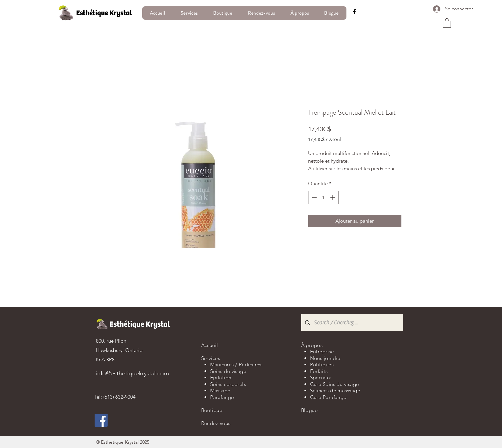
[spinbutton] (323, 197)
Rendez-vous (216, 423)
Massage (220, 390)
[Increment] (333, 197)
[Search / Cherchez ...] (351, 323)
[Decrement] (314, 197)
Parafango (222, 397)
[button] (447, 23)
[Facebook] (354, 12)
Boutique (212, 410)
